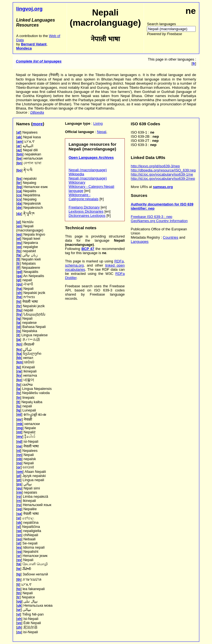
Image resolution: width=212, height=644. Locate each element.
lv (19, 393)
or (19, 467)
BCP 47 (88, 249)
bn (19, 163)
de (19, 208)
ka (19, 354)
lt (18, 402)
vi (19, 614)
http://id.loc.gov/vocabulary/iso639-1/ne (162, 174)
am (20, 141)
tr (18, 597)
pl (19, 476)
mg (20, 428)
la (19, 389)
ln (19, 397)
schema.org (74, 265)
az (19, 150)
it (18, 335)
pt (19, 480)
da (19, 203)
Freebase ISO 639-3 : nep (152, 217)
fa (19, 255)
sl (19, 527)
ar (19, 146)
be (19, 158)
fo (19, 251)
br (19, 183)
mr (19, 419)
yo (19, 623)
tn (19, 593)
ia (19, 323)
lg (19, 410)
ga (19, 276)
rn (19, 501)
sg (19, 509)
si (19, 518)
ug (19, 601)
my (20, 436)
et (19, 238)
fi (18, 259)
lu (19, 406)
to (19, 589)
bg (19, 187)
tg (19, 574)
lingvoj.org (30, 9)
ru (19, 505)
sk (19, 522)
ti (18, 584)
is (19, 331)
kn (19, 344)
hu (19, 310)
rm (19, 492)
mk (20, 424)
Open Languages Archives (91, 157)
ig (19, 318)
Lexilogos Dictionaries (86, 211)
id (19, 327)
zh (19, 627)
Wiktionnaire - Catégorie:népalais (83, 197)
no (19, 463)
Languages (140, 242)
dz (19, 214)
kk (19, 358)
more (38, 124)
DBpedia (37, 112)
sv (19, 560)
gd (19, 272)
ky (19, 375)
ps (19, 484)
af (19, 132)
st (19, 543)
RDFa (119, 261)
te (19, 569)
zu (19, 632)
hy (19, 314)
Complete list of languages (39, 61)
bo (19, 170)
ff (18, 268)
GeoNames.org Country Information (159, 221)
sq (19, 552)
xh (19, 619)
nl (19, 451)
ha (19, 289)
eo (19, 234)
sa (19, 514)
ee (19, 247)
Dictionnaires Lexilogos (87, 216)
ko (19, 380)
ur (19, 610)
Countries (171, 237)
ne (19, 446)
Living (98, 123)
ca (19, 191)
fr (18, 263)
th (19, 579)
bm (20, 154)
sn (19, 535)
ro (19, 496)
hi (19, 302)
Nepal (102, 132)
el (19, 222)
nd (19, 441)
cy (19, 199)
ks (19, 349)
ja (19, 339)
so (19, 539)
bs (19, 178)
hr (19, 306)
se (19, 531)
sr (19, 556)
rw (19, 371)
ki (19, 367)
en (19, 226)
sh (19, 293)
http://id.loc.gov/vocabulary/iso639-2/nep (163, 178)
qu (19, 488)
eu (19, 243)
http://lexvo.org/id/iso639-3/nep (155, 166)
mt (19, 432)
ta (19, 564)
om (20, 472)
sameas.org (163, 187)
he (19, 297)
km (20, 362)
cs (19, 195)
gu (19, 284)
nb (19, 459)
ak (19, 137)
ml (19, 414)
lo (19, 384)
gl (19, 280)
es (19, 547)
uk (19, 605)
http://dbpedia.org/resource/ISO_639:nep (163, 170)
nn (19, 455)
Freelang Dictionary (84, 207)
